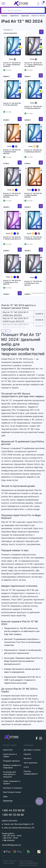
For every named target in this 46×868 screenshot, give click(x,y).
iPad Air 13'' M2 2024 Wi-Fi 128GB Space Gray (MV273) (12, 282)
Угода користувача (26, 861)
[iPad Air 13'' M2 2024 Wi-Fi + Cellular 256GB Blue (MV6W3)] (12, 46)
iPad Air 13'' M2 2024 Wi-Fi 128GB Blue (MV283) (33, 238)
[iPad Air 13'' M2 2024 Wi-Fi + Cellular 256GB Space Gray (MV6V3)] (34, 46)
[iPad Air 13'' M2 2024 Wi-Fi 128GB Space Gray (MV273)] (12, 264)
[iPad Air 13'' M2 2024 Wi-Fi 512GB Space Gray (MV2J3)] (34, 264)
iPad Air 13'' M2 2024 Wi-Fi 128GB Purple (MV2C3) (12, 238)
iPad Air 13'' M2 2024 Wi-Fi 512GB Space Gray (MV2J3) (33, 283)
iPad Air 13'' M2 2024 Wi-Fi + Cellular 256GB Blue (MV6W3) (12, 65)
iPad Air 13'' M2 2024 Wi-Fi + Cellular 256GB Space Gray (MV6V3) (34, 65)
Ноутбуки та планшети (13, 788)
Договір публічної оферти (28, 865)
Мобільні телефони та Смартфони (12, 766)
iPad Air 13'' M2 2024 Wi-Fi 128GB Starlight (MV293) (33, 195)
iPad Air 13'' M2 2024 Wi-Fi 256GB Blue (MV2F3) (33, 151)
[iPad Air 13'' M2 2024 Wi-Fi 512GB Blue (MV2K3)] (34, 90)
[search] (23, 10)
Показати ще (8, 801)
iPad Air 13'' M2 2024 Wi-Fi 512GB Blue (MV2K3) (33, 107)
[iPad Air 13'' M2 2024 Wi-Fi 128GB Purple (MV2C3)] (12, 220)
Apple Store (8, 750)
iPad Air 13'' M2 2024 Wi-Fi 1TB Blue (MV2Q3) (12, 104)
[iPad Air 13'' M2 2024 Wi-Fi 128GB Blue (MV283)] (34, 220)
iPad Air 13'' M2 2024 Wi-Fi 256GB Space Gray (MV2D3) (12, 195)
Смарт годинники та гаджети (12, 782)
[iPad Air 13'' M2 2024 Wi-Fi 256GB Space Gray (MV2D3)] (12, 177)
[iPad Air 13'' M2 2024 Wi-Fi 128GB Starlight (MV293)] (34, 177)
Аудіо (5, 796)
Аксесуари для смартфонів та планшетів (9, 774)
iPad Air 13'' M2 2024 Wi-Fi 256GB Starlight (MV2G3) (12, 152)
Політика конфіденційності (29, 863)
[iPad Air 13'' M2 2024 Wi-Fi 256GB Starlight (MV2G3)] (12, 133)
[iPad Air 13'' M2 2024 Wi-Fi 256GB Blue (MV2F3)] (34, 133)
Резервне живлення (11, 761)
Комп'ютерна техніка (12, 792)
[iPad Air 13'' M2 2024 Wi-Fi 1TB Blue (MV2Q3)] (12, 90)
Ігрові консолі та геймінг (10, 755)
